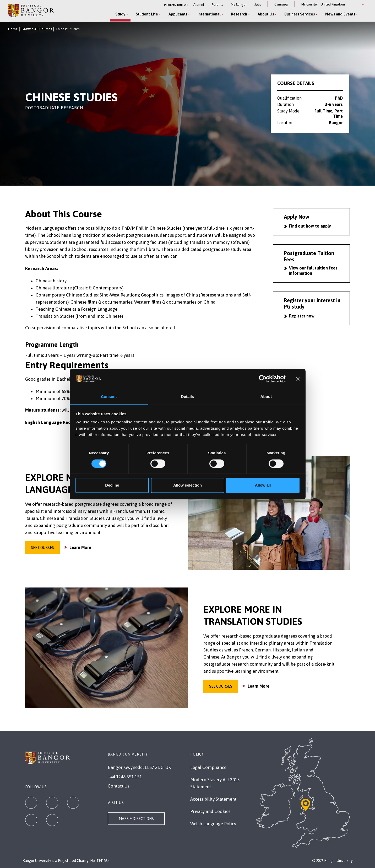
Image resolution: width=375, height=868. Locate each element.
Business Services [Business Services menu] (299, 14)
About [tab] (266, 397)
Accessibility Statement (213, 799)
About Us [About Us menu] (265, 14)
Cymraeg (281, 4)
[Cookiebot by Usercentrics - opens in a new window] (263, 379)
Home (13, 29)
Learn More (80, 547)
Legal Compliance (208, 767)
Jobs (258, 5)
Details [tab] (188, 397)
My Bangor (239, 5)
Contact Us (118, 786)
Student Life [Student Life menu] (146, 14)
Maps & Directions (136, 819)
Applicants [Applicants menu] (177, 14)
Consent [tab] (109, 397)
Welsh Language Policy (213, 824)
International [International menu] (208, 14)
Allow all (263, 485)
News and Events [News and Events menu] (339, 14)
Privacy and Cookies (210, 811)
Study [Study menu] (119, 14)
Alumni (199, 5)
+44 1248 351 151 (125, 777)
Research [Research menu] (238, 14)
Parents (217, 5)
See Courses (42, 548)
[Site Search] (363, 14)
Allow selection (187, 485)
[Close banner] (298, 379)
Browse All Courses (37, 29)
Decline (112, 485)
